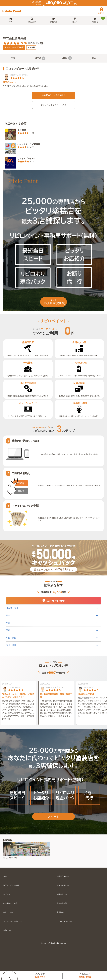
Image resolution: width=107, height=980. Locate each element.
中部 (8, 623)
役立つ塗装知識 (63, 885)
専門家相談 (53, 20)
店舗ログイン (8, 930)
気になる (98, 20)
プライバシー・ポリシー (13, 921)
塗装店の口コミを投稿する (54, 95)
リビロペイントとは (64, 921)
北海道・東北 (12, 608)
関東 (8, 615)
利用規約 (60, 912)
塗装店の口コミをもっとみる (54, 105)
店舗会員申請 (62, 903)
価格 (94, 58)
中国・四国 (11, 638)
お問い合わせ (62, 894)
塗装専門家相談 (63, 876)
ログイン (7, 894)
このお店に (40, 976)
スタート (54, 817)
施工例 (75, 20)
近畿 (8, 630)
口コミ (67, 58)
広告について (8, 912)
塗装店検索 (32, 20)
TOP (11, 20)
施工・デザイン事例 (11, 885)
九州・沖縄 (11, 645)
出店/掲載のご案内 (10, 903)
